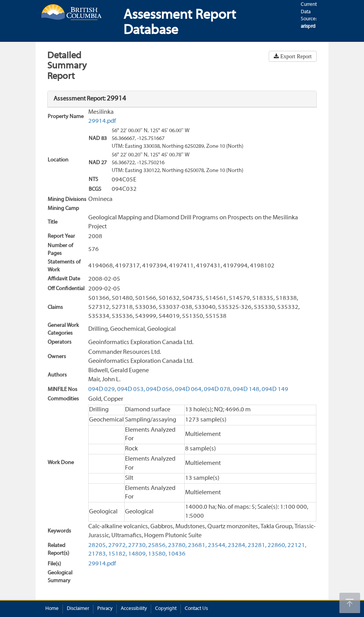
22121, (297, 545)
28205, (98, 545)
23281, (257, 545)
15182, (118, 554)
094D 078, (218, 389)
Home (52, 609)
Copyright (166, 609)
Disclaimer (78, 609)
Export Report (295, 56)
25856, (157, 545)
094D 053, (131, 389)
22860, (277, 545)
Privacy (105, 609)
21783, (98, 554)
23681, (197, 545)
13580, (157, 554)
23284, (237, 545)
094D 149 (275, 389)
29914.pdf (102, 121)
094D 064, (189, 389)
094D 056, (160, 389)
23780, (177, 545)
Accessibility (134, 609)
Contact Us (196, 609)
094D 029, (102, 389)
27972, (118, 545)
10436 (177, 554)
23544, (217, 545)
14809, (137, 554)
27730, (137, 545)
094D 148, (247, 389)
